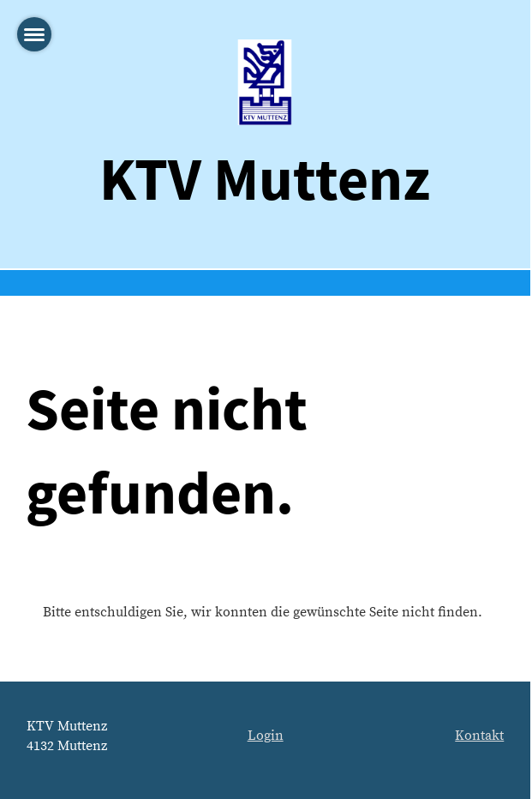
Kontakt (479, 736)
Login (266, 736)
